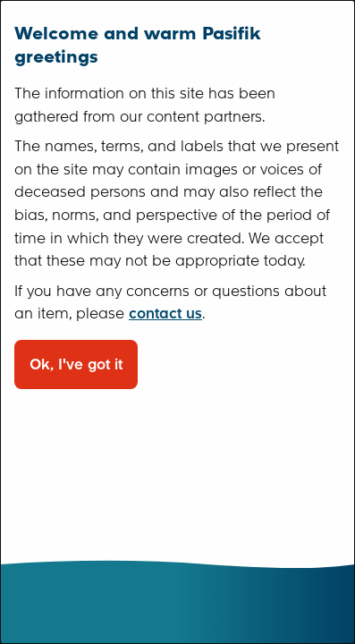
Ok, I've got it (76, 364)
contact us (165, 314)
